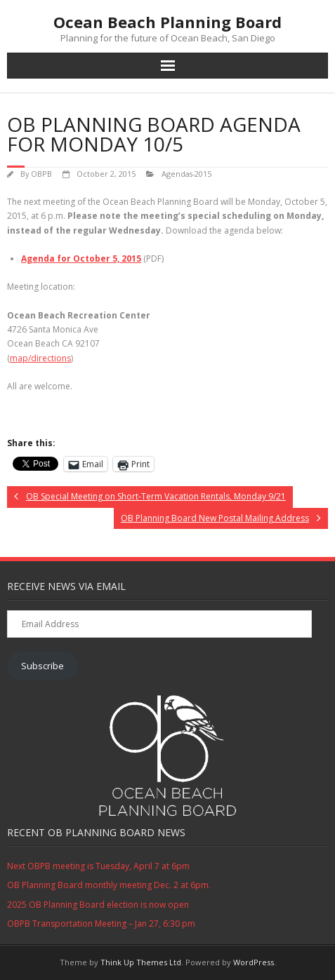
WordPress (254, 962)
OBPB (41, 174)
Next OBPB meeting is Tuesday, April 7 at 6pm (98, 866)
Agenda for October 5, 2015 (81, 259)
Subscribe (42, 666)
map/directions (40, 358)
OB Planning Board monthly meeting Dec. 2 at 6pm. (109, 885)
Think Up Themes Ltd (141, 962)
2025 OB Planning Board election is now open (98, 905)
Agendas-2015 (186, 174)
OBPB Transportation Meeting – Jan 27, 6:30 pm (101, 924)
